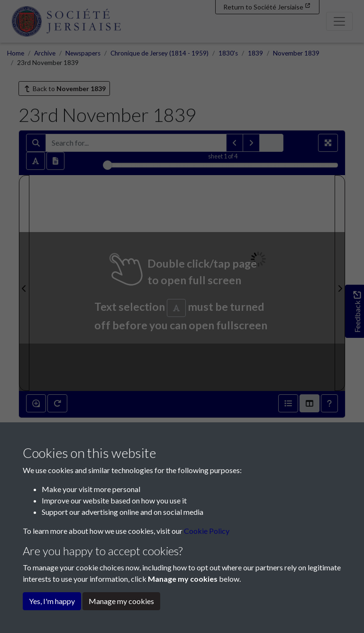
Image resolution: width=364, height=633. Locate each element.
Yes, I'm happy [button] (52, 601)
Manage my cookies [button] (121, 601)
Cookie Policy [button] (207, 531)
